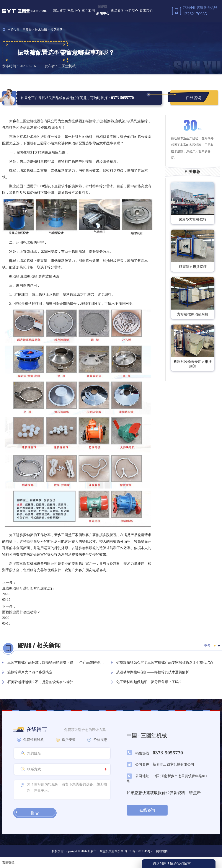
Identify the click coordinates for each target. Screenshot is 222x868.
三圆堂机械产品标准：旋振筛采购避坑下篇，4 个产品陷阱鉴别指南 (57, 662)
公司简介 (132, 11)
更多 (207, 645)
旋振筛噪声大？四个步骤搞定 (30, 672)
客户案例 (88, 11)
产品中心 (74, 11)
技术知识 (41, 30)
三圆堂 (27, 30)
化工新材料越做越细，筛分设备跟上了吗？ (149, 682)
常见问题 (56, 30)
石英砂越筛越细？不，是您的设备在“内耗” (40, 682)
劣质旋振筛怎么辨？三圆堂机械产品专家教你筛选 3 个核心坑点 (165, 662)
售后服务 (117, 11)
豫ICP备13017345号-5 (138, 851)
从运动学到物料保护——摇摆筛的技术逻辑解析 (153, 672)
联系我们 (146, 11)
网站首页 (59, 11)
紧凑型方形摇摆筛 (193, 219)
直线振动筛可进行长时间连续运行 (28, 588)
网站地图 (162, 851)
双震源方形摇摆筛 (193, 267)
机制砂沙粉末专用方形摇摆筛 (193, 364)
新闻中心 (103, 13)
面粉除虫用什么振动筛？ (21, 612)
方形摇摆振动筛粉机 (193, 314)
